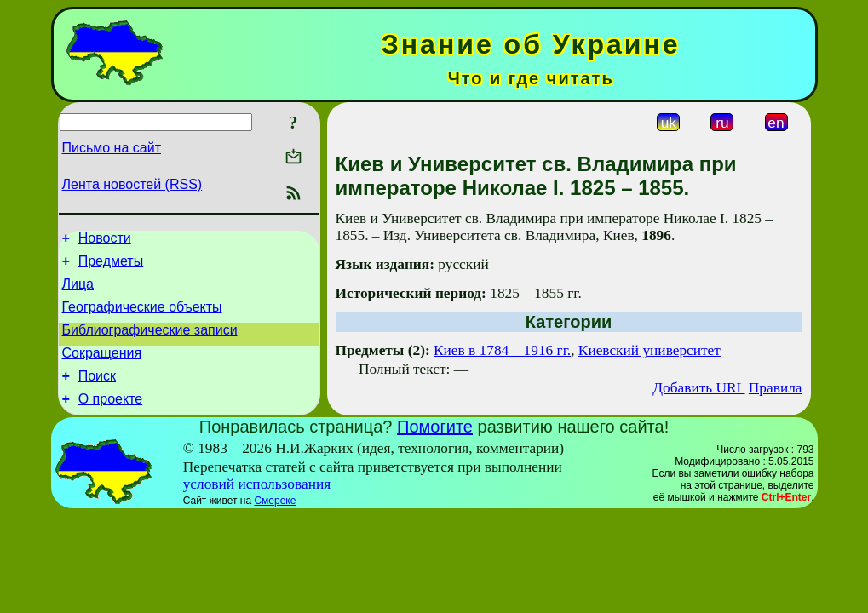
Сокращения (102, 368)
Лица (78, 292)
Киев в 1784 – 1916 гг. (502, 350)
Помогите (435, 447)
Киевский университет (650, 350)
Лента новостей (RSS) (132, 184)
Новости (105, 241)
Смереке (275, 521)
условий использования (257, 504)
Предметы (111, 266)
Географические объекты (142, 317)
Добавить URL (698, 388)
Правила (776, 388)
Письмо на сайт (112, 148)
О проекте (110, 419)
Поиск (97, 394)
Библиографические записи (150, 343)
